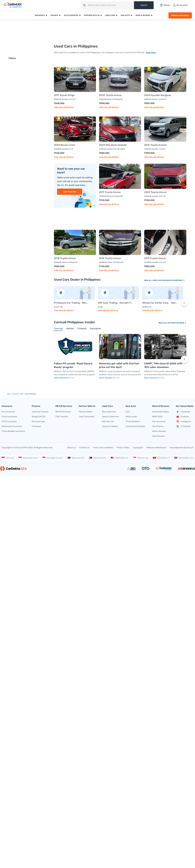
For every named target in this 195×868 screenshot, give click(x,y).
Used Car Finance (40, 412)
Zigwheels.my (119, 458)
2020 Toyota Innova (110, 95)
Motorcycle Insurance (12, 426)
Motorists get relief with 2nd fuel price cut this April (119, 365)
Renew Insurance (180, 15)
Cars (128, 412)
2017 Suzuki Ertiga (64, 95)
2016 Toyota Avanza (155, 145)
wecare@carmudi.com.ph (181, 448)
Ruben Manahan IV (62, 378)
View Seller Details (64, 107)
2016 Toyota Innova (110, 258)
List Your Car (70, 192)
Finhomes (36, 426)
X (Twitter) (183, 426)
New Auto (125, 15)
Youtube (182, 417)
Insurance (40, 15)
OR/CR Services (71, 15)
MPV (22, 394)
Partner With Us (92, 15)
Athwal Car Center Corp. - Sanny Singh (160, 303)
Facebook (183, 412)
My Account (180, 5)
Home (9, 394)
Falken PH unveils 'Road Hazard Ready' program (73, 365)
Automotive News (177, 323)
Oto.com (8, 458)
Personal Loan (38, 421)
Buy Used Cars (109, 412)
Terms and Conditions (103, 448)
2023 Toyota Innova (155, 192)
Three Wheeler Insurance (13, 431)
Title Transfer (62, 417)
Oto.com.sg (141, 458)
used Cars (16, 394)
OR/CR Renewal (63, 412)
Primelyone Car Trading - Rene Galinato (71, 303)
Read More (151, 52)
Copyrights (138, 448)
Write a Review (159, 431)
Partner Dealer (86, 412)
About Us (72, 448)
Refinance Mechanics (156, 448)
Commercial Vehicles (135, 426)
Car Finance (158, 426)
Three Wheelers (133, 421)
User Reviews (159, 436)
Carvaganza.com (52, 458)
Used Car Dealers (110, 426)
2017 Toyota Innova (110, 192)
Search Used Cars (110, 417)
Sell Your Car (108, 421)
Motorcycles (131, 417)
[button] (184, 303)
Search (144, 5)
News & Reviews (143, 15)
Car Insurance (8, 412)
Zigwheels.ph (76, 458)
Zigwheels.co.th (184, 458)
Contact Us (84, 448)
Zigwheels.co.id (28, 458)
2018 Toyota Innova (65, 258)
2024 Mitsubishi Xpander (113, 145)
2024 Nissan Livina (64, 145)
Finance (54, 15)
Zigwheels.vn (161, 458)
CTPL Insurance (9, 421)
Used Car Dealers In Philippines (169, 280)
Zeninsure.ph (97, 458)
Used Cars (110, 15)
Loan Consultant (87, 417)
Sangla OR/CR (39, 417)
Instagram (183, 421)
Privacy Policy (123, 448)
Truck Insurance (9, 417)
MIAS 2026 (157, 417)
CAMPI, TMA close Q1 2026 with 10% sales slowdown (163, 365)
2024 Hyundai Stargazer (158, 95)
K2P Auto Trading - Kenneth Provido (115, 303)
